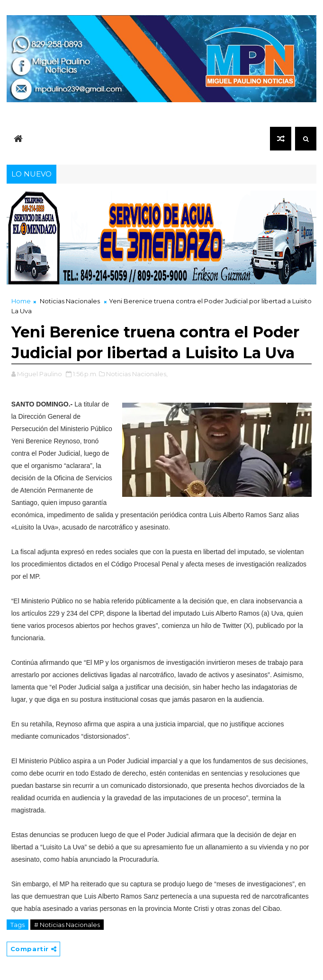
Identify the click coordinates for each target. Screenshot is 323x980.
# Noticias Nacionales (67, 925)
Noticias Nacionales (70, 301)
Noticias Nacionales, (137, 374)
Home (21, 301)
